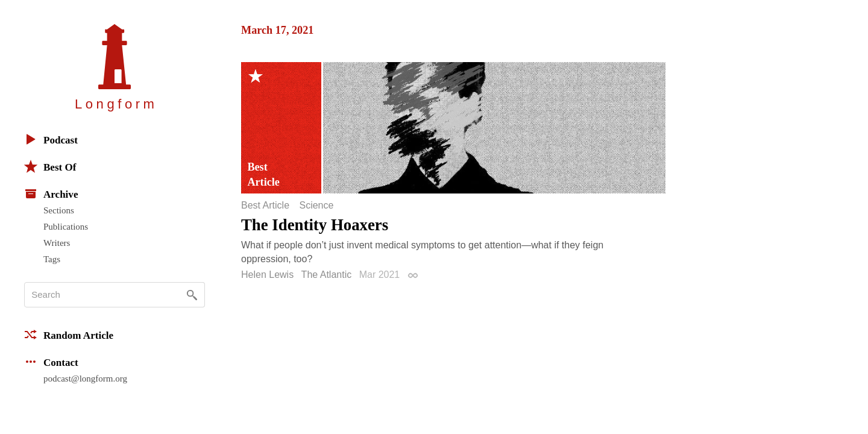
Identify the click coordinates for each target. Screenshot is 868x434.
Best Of (50, 166)
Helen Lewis (267, 275)
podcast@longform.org (85, 379)
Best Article (265, 206)
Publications (66, 227)
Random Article (69, 335)
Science (316, 206)
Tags (52, 259)
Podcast (51, 139)
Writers (57, 243)
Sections (59, 210)
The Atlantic (327, 275)
